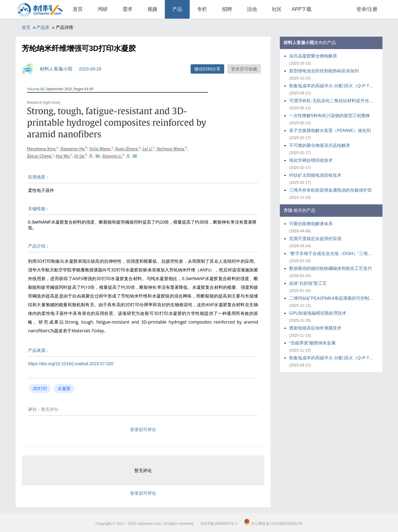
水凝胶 (64, 389)
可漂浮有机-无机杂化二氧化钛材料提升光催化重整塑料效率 (333, 101)
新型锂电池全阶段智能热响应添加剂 (324, 71)
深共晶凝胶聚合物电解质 (313, 56)
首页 (78, 9)
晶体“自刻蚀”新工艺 (308, 283)
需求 (127, 9)
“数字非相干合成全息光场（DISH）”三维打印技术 (333, 253)
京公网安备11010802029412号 (273, 524)
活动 (252, 9)
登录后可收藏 (244, 69)
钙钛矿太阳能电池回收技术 (315, 175)
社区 (277, 9)
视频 (152, 9)
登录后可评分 (143, 430)
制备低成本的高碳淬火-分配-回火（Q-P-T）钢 (333, 86)
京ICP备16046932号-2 (219, 524)
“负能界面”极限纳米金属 (312, 343)
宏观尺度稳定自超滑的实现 (315, 239)
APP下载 (302, 9)
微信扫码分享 (207, 69)
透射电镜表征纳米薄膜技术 (315, 328)
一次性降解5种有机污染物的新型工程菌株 (330, 116)
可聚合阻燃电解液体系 (311, 224)
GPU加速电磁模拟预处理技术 (318, 313)
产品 (177, 9)
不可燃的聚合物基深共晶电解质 (320, 145)
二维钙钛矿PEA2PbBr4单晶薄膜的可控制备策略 (333, 298)
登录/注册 (367, 9)
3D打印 (40, 389)
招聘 (227, 9)
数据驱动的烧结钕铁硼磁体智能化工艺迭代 (331, 268)
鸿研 (103, 9)
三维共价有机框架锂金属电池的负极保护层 (331, 190)
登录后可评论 (143, 493)
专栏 (202, 9)
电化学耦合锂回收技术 (311, 160)
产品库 (43, 27)
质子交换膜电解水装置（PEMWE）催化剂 (330, 130)
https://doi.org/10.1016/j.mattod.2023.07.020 (71, 364)
